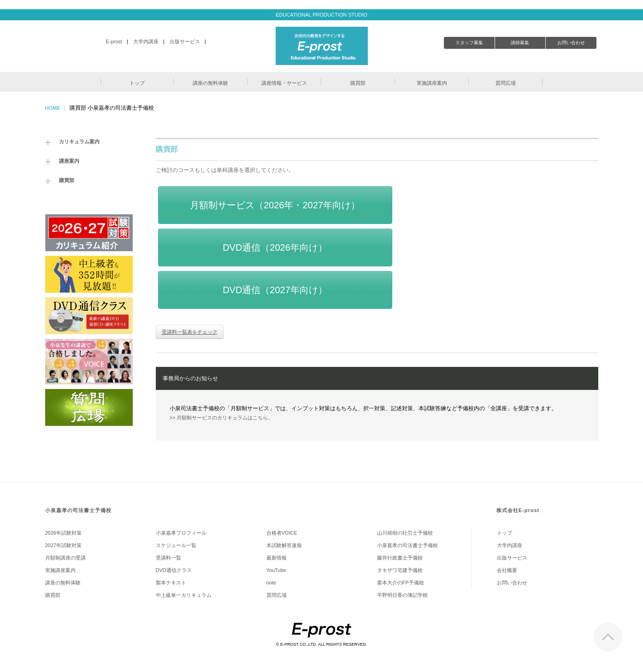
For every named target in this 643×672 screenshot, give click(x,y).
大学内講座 (146, 41)
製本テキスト (171, 583)
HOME (53, 108)
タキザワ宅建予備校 (400, 570)
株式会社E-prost (518, 510)
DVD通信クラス (174, 570)
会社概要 (507, 570)
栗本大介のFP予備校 (401, 583)
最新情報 (277, 558)
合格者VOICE (282, 533)
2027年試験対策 (63, 545)
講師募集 (520, 43)
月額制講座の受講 (65, 558)
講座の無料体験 (63, 583)
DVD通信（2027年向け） (275, 290)
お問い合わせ (571, 43)
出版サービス (185, 41)
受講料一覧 (168, 558)
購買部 (67, 180)
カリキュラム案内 (79, 141)
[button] (137, 82)
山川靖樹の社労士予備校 (405, 533)
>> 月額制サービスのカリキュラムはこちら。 (221, 418)
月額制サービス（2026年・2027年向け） (275, 205)
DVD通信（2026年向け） (275, 248)
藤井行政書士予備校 (400, 558)
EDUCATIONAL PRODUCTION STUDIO (321, 15)
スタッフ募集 (469, 43)
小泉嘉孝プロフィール (181, 533)
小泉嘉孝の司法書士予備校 (78, 510)
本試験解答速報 (284, 545)
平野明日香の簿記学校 (402, 595)
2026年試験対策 (63, 533)
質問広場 (277, 595)
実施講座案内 (60, 570)
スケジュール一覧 (176, 545)
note (271, 583)
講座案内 (69, 161)
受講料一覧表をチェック (190, 332)
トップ (504, 533)
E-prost (114, 41)
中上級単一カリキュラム (184, 595)
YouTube (276, 570)
